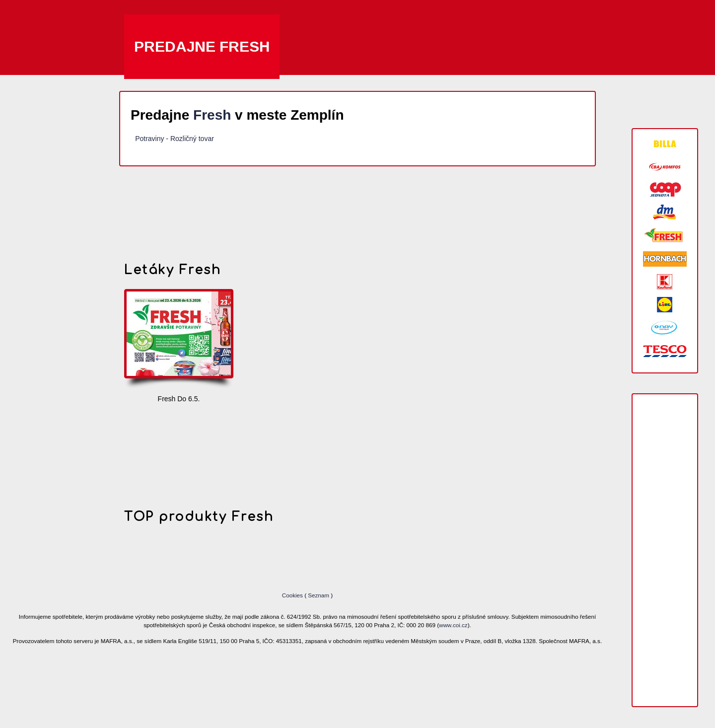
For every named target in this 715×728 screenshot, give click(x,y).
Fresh (212, 115)
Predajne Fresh (202, 46)
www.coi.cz (453, 625)
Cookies (293, 595)
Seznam (319, 595)
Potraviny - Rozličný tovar (175, 139)
